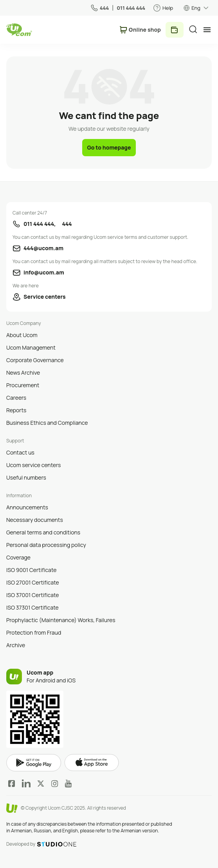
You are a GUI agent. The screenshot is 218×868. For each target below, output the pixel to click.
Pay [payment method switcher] (175, 30)
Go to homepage (109, 147)
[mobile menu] (207, 30)
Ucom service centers (33, 465)
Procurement (23, 385)
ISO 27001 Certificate (33, 582)
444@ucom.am (43, 248)
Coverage (18, 557)
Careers (16, 398)
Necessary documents (35, 520)
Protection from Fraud (34, 633)
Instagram (55, 783)
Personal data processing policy (46, 545)
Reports (16, 410)
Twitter (41, 783)
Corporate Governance (35, 360)
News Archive (23, 373)
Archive (16, 645)
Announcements (27, 507)
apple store (92, 763)
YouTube (68, 783)
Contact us (20, 452)
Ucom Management (31, 347)
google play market (34, 763)
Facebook (12, 783)
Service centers (45, 297)
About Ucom (22, 335)
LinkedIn (26, 783)
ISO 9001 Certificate (31, 570)
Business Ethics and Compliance (47, 423)
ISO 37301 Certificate (32, 607)
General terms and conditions (43, 532)
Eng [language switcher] (196, 8)
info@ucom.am (44, 272)
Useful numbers (26, 477)
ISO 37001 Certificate (33, 595)
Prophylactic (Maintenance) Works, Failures (61, 620)
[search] (193, 29)
